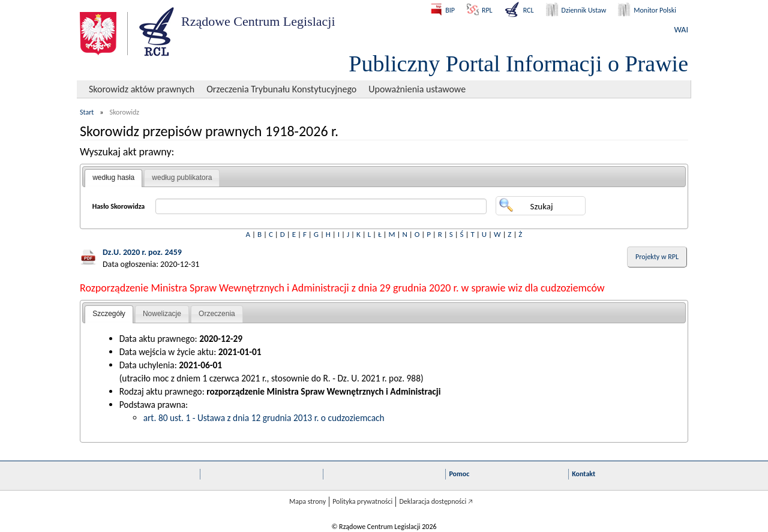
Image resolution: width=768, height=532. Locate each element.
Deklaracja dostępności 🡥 (436, 501)
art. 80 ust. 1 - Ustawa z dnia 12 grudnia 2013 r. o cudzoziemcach (264, 418)
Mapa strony (307, 501)
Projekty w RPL (657, 257)
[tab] (113, 178)
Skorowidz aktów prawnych (142, 89)
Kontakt (583, 474)
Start (87, 112)
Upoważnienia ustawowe (417, 89)
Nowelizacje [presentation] (162, 314)
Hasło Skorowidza (119, 206)
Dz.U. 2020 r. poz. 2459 (142, 252)
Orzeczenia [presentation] (217, 314)
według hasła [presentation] (113, 178)
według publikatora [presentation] (182, 178)
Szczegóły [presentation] (109, 314)
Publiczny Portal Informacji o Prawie (518, 64)
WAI (681, 30)
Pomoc (459, 474)
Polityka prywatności (362, 501)
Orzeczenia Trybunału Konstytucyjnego (281, 89)
